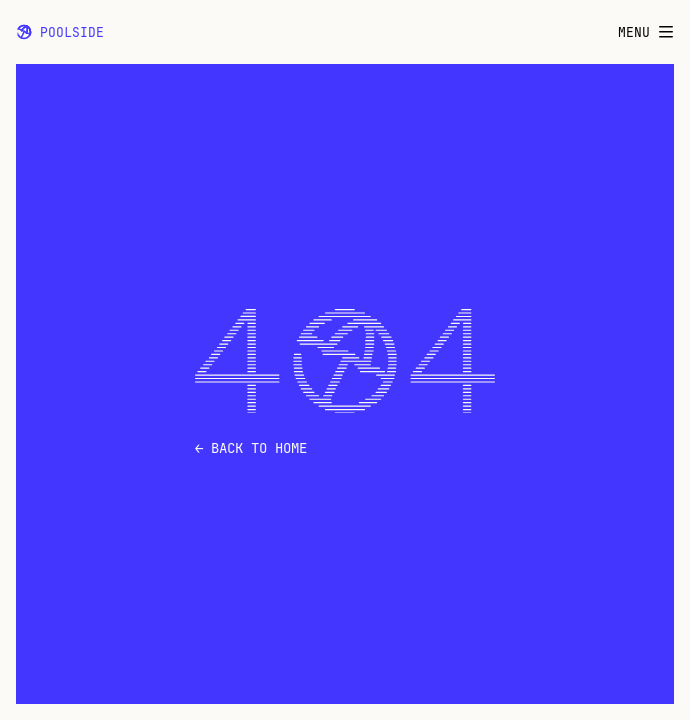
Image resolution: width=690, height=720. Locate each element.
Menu (646, 32)
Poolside (60, 32)
